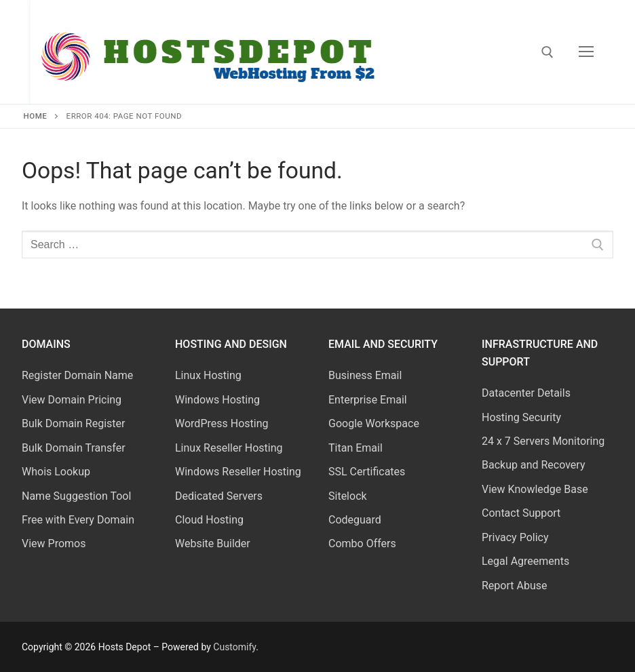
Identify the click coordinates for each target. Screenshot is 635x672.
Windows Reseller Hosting (238, 472)
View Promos (54, 543)
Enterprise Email (368, 400)
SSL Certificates (367, 472)
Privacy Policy (515, 537)
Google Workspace (374, 423)
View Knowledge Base (535, 489)
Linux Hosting (208, 375)
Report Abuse (514, 586)
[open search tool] (547, 52)
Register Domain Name (77, 375)
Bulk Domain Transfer (74, 448)
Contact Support (521, 513)
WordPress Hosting (222, 423)
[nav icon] (586, 52)
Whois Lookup (56, 472)
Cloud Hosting (209, 520)
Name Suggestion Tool (76, 496)
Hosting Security (521, 417)
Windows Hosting (217, 400)
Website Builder (213, 543)
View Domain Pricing (72, 400)
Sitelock (348, 496)
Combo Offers (362, 543)
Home (36, 116)
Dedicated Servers (219, 496)
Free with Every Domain (78, 520)
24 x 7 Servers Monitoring (543, 441)
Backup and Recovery (533, 465)
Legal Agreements (525, 561)
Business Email (365, 375)
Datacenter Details (526, 393)
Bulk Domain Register (73, 423)
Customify (234, 647)
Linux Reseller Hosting (229, 448)
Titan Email (355, 448)
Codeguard (355, 520)
